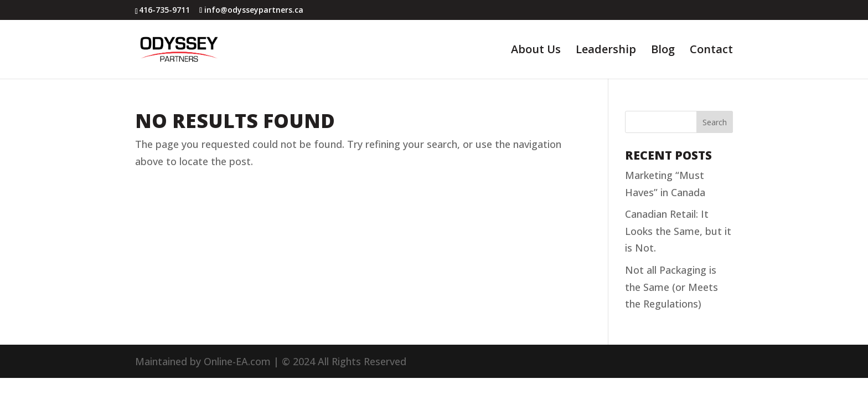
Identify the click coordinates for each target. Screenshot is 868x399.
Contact (711, 51)
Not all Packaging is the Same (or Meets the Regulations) (671, 287)
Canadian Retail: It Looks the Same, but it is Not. (678, 231)
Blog (663, 51)
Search (715, 122)
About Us (536, 51)
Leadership (606, 51)
